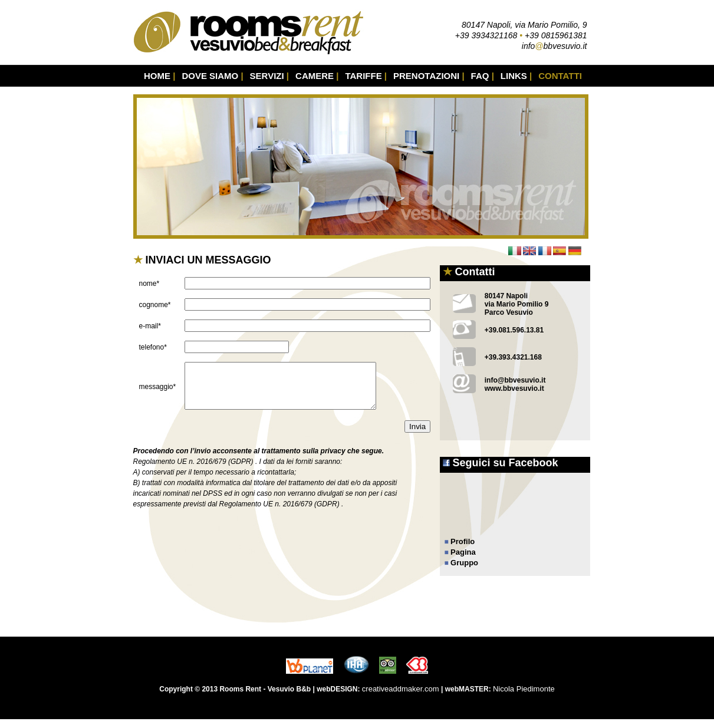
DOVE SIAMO (212, 76)
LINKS (516, 76)
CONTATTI (560, 76)
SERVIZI (269, 76)
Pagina (463, 552)
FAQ (483, 76)
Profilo (463, 541)
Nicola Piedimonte (524, 698)
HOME (159, 76)
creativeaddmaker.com (401, 698)
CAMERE (317, 76)
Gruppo (464, 563)
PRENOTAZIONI (429, 76)
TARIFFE (366, 76)
